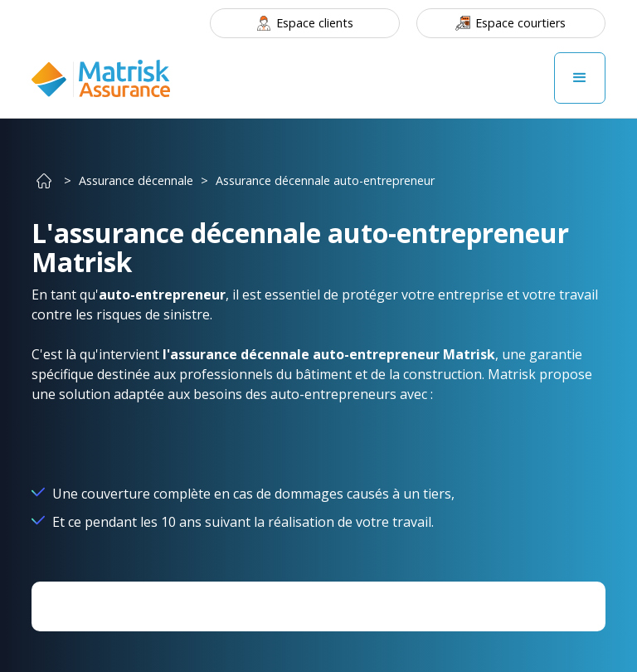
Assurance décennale (136, 180)
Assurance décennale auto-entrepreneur (325, 180)
